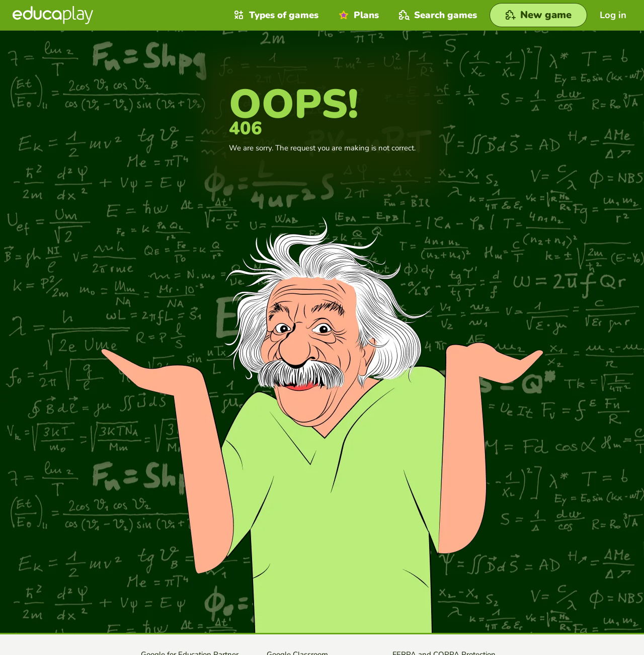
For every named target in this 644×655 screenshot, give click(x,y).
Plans (357, 15)
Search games (437, 15)
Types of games (275, 15)
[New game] (538, 15)
